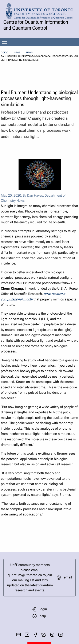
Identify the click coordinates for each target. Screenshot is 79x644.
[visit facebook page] (35, 635)
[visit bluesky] (44, 635)
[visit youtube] (61, 635)
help (43, 616)
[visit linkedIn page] (27, 635)
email (68, 577)
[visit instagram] (52, 635)
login (43, 609)
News (17, 53)
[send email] (19, 635)
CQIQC (5, 53)
